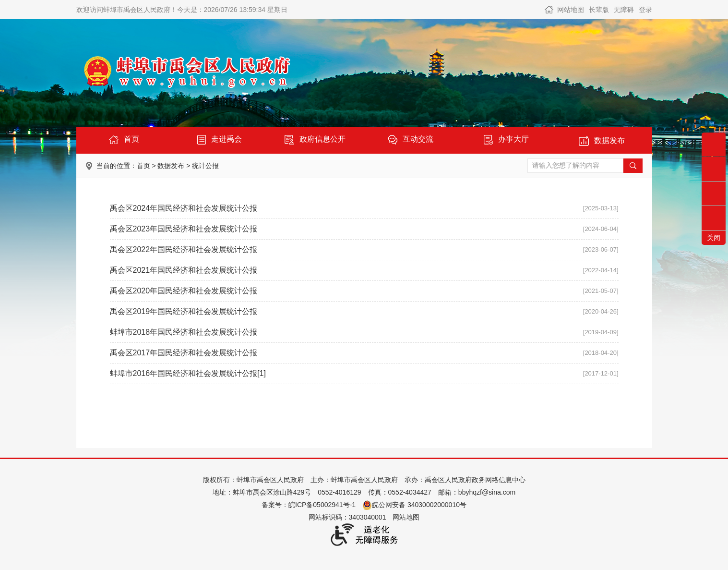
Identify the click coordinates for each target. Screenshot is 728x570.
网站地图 (571, 10)
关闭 (714, 238)
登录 (645, 10)
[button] (599, 10)
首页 (143, 166)
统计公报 (205, 166)
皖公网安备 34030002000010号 (414, 505)
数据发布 (171, 166)
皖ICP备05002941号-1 (322, 505)
